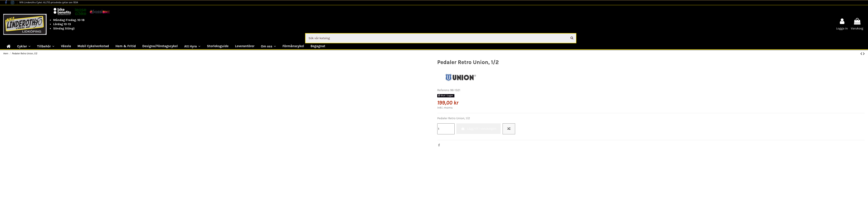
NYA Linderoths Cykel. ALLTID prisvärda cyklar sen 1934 (49, 2)
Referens (443, 90)
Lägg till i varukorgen (478, 129)
